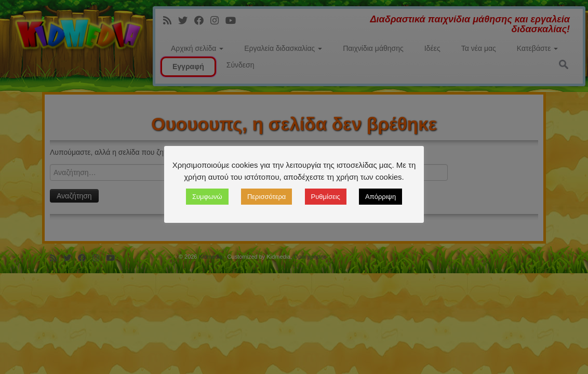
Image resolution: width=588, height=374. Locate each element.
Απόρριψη (380, 197)
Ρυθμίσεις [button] (326, 197)
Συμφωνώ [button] (207, 197)
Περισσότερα (266, 197)
